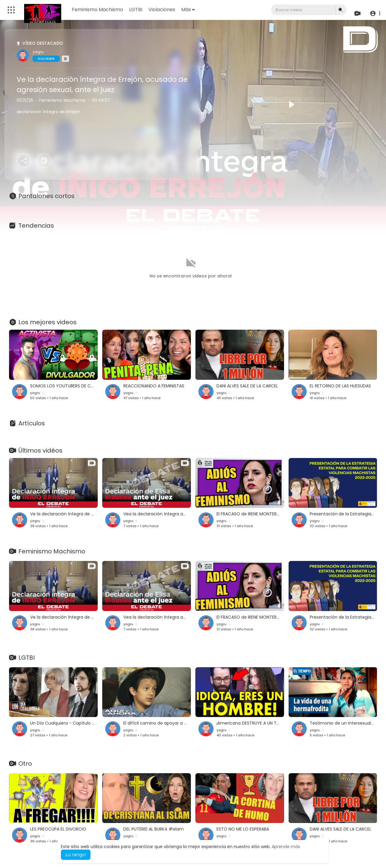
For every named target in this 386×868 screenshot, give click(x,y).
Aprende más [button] (286, 847)
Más (188, 10)
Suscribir (46, 59)
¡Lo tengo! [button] (76, 855)
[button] (375, 13)
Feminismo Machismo (98, 10)
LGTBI (136, 10)
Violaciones (162, 10)
